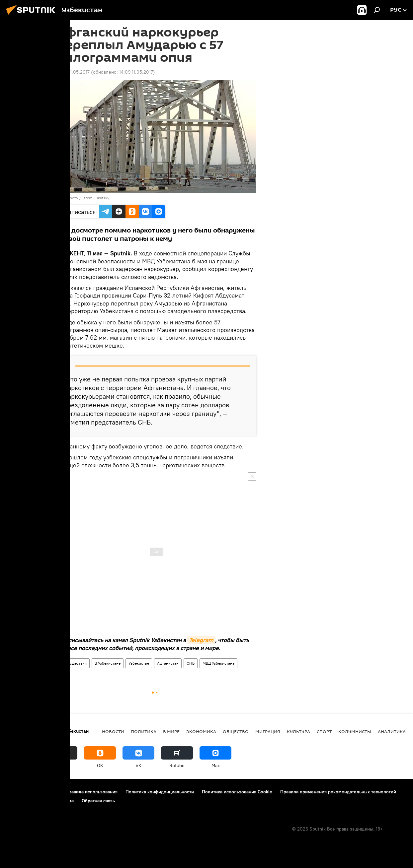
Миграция (268, 731)
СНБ (191, 663)
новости (113, 731)
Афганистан (168, 663)
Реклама (65, 801)
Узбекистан (139, 663)
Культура (298, 731)
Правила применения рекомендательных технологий (338, 792)
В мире (171, 731)
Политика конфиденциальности (160, 792)
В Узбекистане (108, 663)
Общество (236, 731)
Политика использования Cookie (237, 792)
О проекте (18, 792)
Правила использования (91, 792)
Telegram (201, 640)
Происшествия (73, 663)
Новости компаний (27, 801)
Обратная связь (98, 801)
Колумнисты (355, 731)
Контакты (47, 792)
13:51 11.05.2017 (73, 72)
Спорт (324, 731)
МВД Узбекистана (218, 663)
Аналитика (392, 731)
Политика (144, 731)
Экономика (201, 731)
